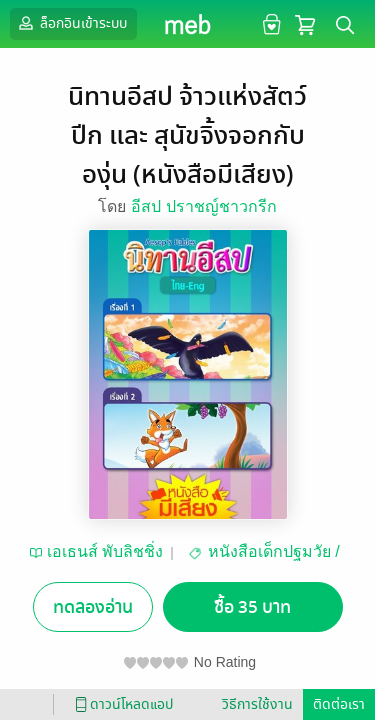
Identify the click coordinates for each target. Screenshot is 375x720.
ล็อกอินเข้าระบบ (71, 23)
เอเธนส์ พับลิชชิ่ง (105, 551)
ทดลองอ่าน (93, 607)
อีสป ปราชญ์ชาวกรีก (203, 206)
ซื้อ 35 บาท (252, 607)
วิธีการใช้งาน (257, 704)
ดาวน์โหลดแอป (121, 704)
